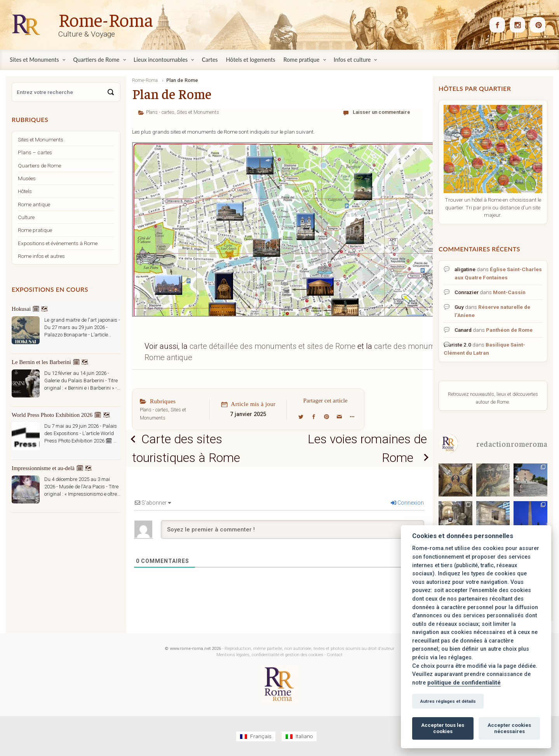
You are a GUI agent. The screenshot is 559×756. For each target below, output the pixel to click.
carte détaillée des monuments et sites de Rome (273, 346)
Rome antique (34, 204)
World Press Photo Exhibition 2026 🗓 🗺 (61, 415)
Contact (335, 655)
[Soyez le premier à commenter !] (293, 530)
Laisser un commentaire (381, 112)
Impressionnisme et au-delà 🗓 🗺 (52, 468)
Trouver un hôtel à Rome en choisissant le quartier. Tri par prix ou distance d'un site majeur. (493, 207)
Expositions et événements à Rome (58, 243)
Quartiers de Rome (39, 165)
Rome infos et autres (41, 256)
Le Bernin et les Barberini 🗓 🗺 (50, 362)
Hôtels (25, 191)
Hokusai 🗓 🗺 (30, 309)
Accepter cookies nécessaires (509, 728)
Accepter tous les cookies (443, 728)
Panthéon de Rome (509, 330)
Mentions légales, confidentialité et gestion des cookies (270, 655)
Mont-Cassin (509, 292)
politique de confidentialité (464, 683)
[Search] (111, 92)
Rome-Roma (106, 19)
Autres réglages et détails (448, 701)
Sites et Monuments (198, 112)
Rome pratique (35, 230)
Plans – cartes (35, 152)
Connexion (407, 503)
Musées (27, 178)
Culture (26, 217)
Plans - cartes (160, 112)
